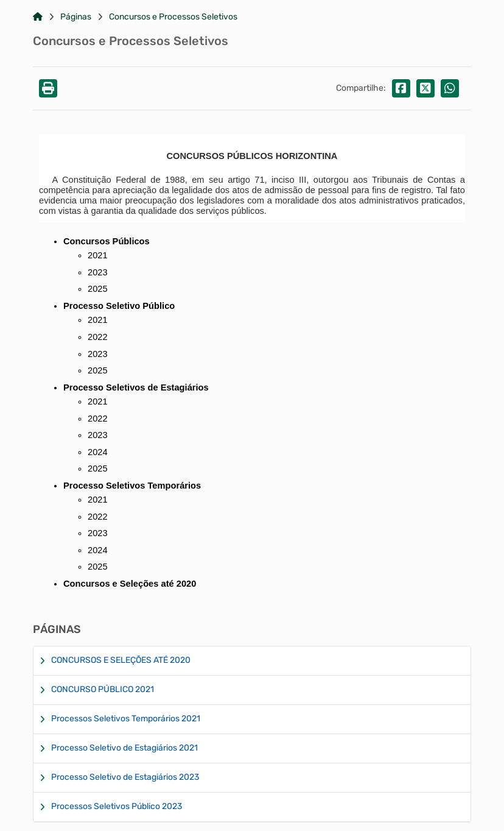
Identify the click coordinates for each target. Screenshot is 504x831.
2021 (98, 255)
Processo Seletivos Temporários (132, 486)
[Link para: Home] (38, 17)
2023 (98, 272)
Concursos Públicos (107, 241)
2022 (98, 337)
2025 (98, 567)
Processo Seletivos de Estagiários (136, 387)
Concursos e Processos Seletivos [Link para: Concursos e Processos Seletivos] (173, 17)
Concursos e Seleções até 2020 (130, 584)
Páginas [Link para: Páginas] (76, 17)
